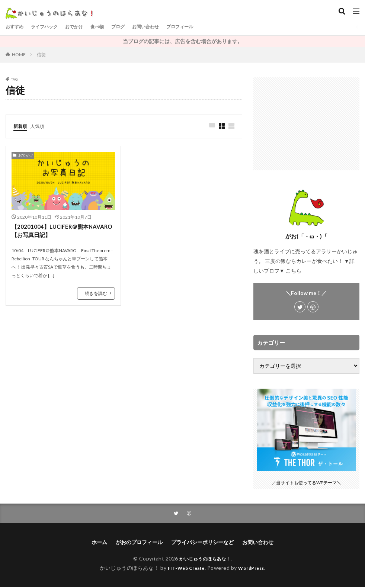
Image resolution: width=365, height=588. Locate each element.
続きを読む (96, 294)
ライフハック (49, 27)
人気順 (41, 126)
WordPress (254, 568)
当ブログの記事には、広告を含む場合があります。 (183, 41)
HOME (19, 54)
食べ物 (109, 27)
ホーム (99, 543)
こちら (294, 271)
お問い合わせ (163, 27)
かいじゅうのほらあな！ (205, 559)
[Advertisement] (306, 124)
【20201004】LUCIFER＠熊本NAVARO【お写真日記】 (52, 232)
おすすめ (16, 27)
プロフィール (201, 27)
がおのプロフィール (139, 543)
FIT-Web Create (184, 568)
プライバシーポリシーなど (202, 543)
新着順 (21, 126)
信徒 (41, 54)
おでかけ (83, 27)
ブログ (132, 27)
